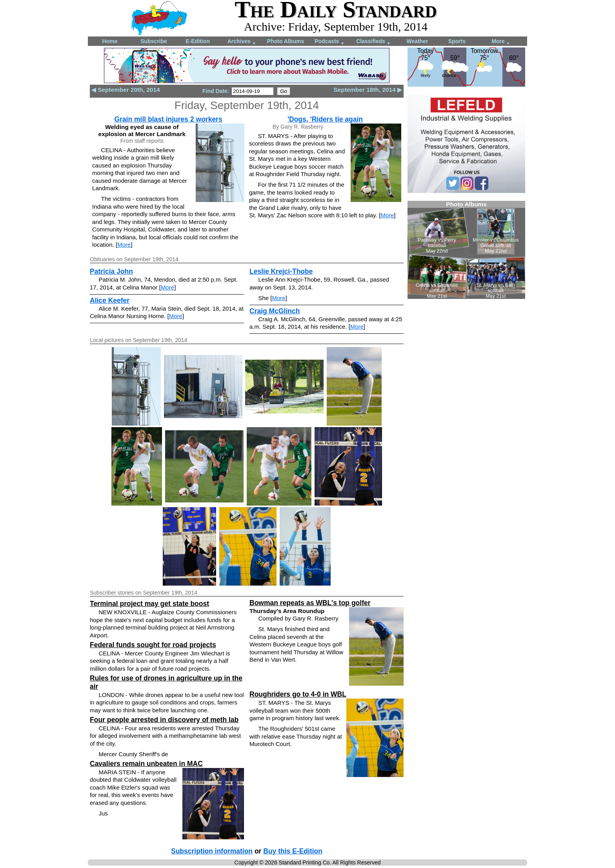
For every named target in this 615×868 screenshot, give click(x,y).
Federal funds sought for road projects (153, 645)
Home (110, 41)
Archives (242, 42)
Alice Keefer (110, 300)
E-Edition (197, 41)
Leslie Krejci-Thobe (281, 271)
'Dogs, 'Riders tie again (325, 119)
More (501, 42)
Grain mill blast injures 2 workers (168, 119)
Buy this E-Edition (293, 851)
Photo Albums (286, 41)
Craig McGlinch (275, 311)
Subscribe (154, 41)
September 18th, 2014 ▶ (368, 90)
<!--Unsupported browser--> (466, 250)
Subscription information (212, 851)
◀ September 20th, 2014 (126, 90)
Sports (457, 41)
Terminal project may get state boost (149, 604)
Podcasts (329, 42)
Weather (418, 41)
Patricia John (111, 271)
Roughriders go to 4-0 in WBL (298, 694)
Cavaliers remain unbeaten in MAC (146, 764)
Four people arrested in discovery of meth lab (164, 720)
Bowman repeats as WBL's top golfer (310, 603)
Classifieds (373, 42)
